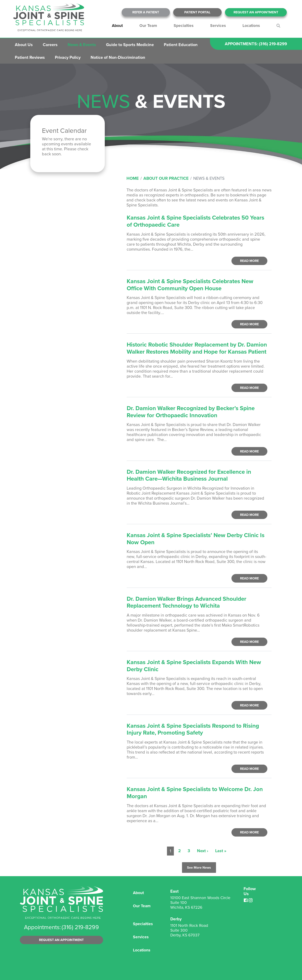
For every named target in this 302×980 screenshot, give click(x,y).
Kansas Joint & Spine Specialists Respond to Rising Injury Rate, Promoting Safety (193, 729)
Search (279, 26)
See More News (199, 868)
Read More (249, 261)
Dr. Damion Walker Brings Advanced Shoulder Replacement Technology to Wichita (186, 602)
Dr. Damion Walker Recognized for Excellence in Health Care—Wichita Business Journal (189, 475)
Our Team (148, 26)
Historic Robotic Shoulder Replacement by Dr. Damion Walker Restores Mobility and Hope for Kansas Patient (197, 348)
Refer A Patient (146, 12)
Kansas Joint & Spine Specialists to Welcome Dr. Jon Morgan (195, 793)
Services (218, 26)
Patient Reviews (30, 57)
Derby (176, 919)
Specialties (184, 26)
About (117, 26)
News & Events (82, 45)
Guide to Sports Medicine (130, 45)
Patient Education (181, 45)
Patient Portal (197, 12)
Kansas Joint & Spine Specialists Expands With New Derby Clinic (194, 666)
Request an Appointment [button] (61, 940)
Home (133, 178)
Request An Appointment (256, 12)
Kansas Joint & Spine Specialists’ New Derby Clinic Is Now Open (196, 539)
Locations (251, 26)
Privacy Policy (68, 57)
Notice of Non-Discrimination (118, 57)
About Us (24, 45)
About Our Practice (166, 178)
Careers (50, 45)
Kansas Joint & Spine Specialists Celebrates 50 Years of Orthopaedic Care (195, 221)
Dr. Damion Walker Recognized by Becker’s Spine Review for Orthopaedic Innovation (191, 412)
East (174, 891)
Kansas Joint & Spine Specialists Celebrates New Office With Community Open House (190, 285)
